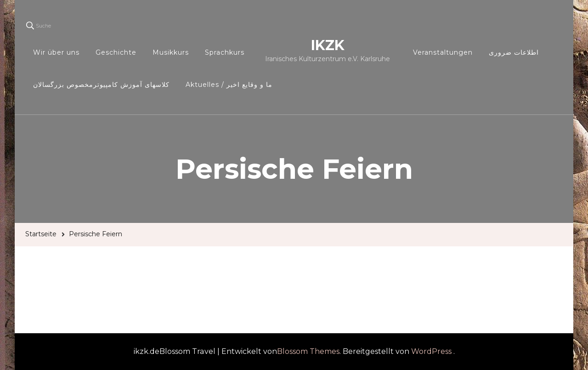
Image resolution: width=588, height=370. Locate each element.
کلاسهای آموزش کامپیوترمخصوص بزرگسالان (101, 85)
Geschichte (116, 52)
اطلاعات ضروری (514, 52)
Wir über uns (56, 52)
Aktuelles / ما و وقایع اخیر (229, 85)
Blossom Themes (308, 351)
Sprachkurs (225, 52)
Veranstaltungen (443, 52)
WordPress (431, 351)
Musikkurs (171, 52)
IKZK (328, 45)
